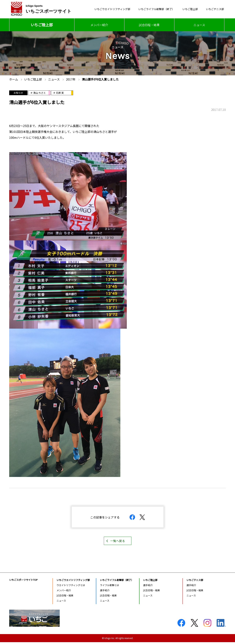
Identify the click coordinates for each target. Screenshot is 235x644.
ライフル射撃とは (110, 587)
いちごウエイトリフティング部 (100, 9)
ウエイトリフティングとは (71, 587)
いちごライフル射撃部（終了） (149, 9)
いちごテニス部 (214, 9)
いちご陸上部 (186, 9)
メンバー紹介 (99, 25)
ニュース (199, 25)
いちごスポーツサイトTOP (23, 582)
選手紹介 (105, 592)
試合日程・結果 (149, 25)
